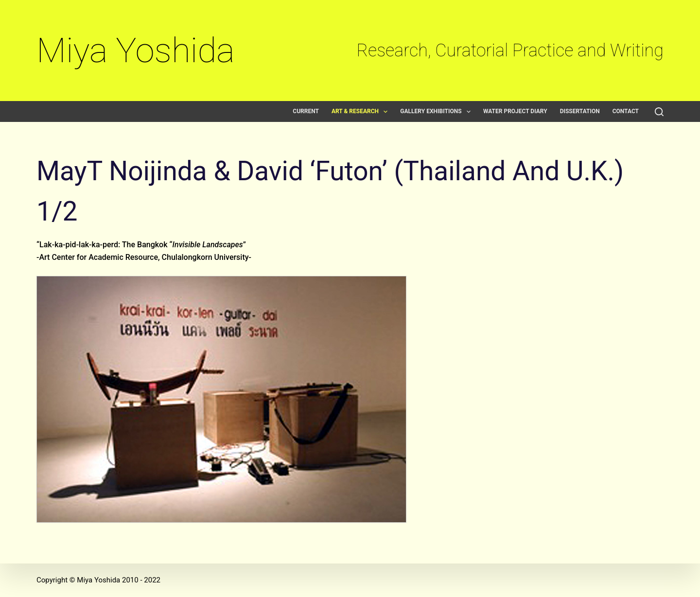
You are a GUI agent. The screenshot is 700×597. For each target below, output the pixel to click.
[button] (385, 112)
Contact (626, 111)
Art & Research (361, 111)
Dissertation (580, 111)
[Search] (659, 112)
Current (306, 111)
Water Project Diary (515, 111)
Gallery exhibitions (437, 111)
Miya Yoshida (136, 50)
